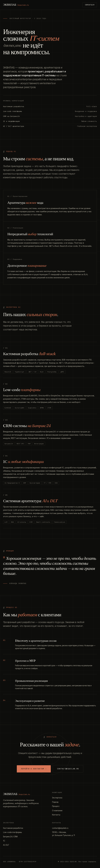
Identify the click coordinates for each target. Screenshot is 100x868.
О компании (57, 810)
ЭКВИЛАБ (16, 5)
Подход (55, 802)
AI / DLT (6, 845)
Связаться (90, 5)
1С (4, 841)
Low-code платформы (12, 832)
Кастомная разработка (13, 828)
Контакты (56, 815)
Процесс (56, 806)
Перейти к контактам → (34, 769)
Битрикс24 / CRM (10, 837)
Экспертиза (57, 798)
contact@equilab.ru (68, 769)
